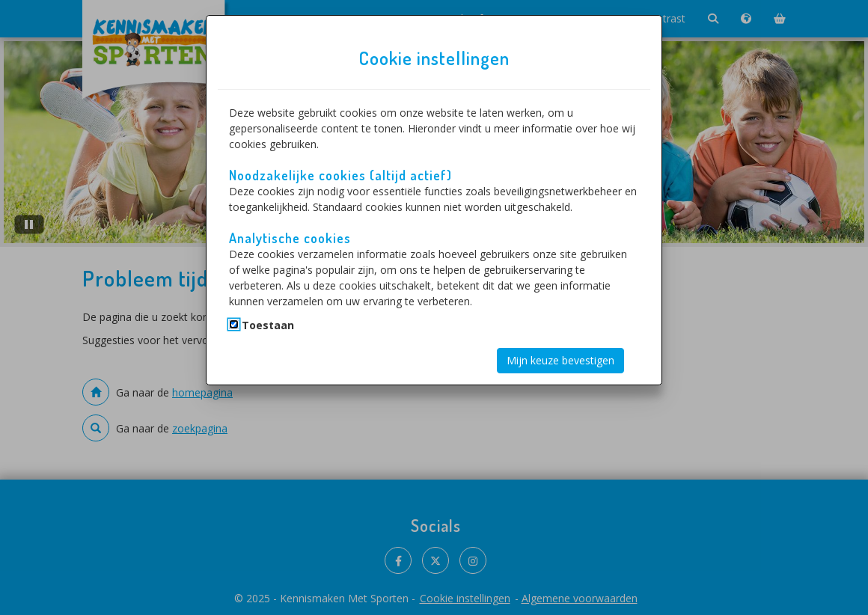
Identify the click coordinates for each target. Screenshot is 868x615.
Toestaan (268, 325)
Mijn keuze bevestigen (560, 360)
